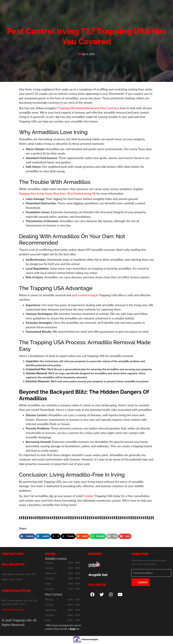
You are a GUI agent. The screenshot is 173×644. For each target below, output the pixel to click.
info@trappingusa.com (13, 609)
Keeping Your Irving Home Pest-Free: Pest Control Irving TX (57, 194)
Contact (89, 496)
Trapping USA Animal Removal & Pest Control (87, 108)
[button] (27, 536)
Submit (143, 582)
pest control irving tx (85, 295)
